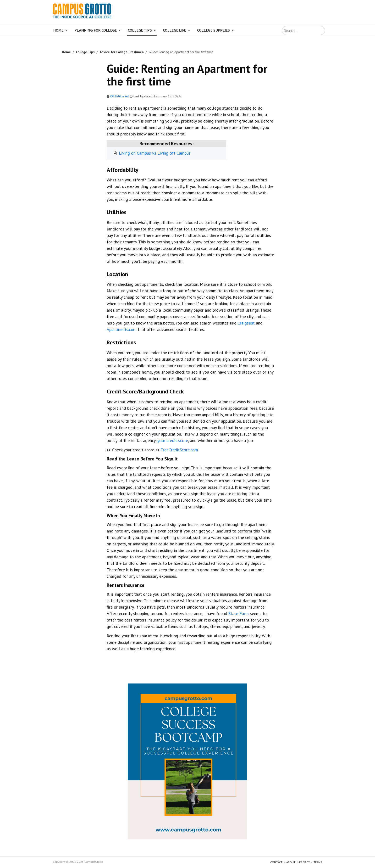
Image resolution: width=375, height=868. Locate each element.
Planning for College (96, 30)
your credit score (173, 440)
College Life (174, 30)
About (291, 862)
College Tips (140, 30)
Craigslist (246, 323)
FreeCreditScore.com (179, 450)
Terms (318, 862)
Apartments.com (122, 329)
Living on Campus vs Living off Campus (154, 153)
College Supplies (213, 30)
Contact (276, 862)
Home (58, 30)
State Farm (239, 613)
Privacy (304, 862)
